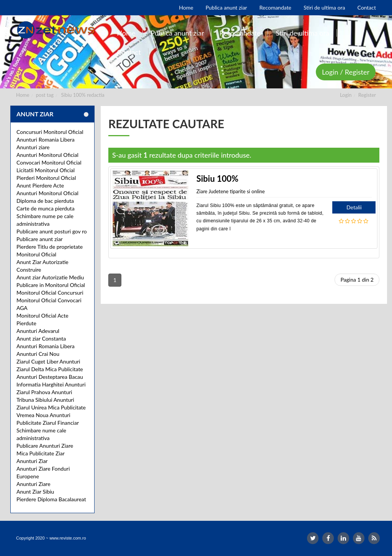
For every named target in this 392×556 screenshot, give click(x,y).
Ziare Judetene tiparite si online (231, 191)
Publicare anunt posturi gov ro (52, 231)
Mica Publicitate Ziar (41, 453)
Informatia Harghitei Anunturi (51, 384)
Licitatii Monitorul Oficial (46, 170)
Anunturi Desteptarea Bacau (50, 377)
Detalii (354, 207)
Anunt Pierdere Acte (40, 185)
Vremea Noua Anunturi (43, 415)
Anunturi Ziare (33, 484)
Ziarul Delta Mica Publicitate (50, 369)
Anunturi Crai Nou (38, 354)
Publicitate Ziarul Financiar (48, 423)
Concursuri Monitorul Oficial (50, 132)
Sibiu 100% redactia (83, 95)
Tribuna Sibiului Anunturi (45, 400)
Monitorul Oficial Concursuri (50, 293)
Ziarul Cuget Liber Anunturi (48, 361)
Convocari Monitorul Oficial (49, 162)
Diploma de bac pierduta (45, 201)
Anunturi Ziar (32, 461)
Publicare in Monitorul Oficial (51, 285)
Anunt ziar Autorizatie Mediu (50, 277)
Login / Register (346, 72)
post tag (45, 95)
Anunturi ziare (33, 147)
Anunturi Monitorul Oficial (47, 155)
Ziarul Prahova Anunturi (44, 392)
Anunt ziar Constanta (41, 338)
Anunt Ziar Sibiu (35, 492)
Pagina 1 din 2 (357, 280)
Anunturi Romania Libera (46, 139)
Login (346, 95)
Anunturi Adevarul (38, 331)
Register (367, 95)
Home (23, 95)
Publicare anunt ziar (40, 239)
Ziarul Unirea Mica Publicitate (51, 407)
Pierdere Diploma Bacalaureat (51, 499)
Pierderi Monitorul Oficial (46, 178)
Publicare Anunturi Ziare (45, 446)
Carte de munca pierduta (46, 208)
